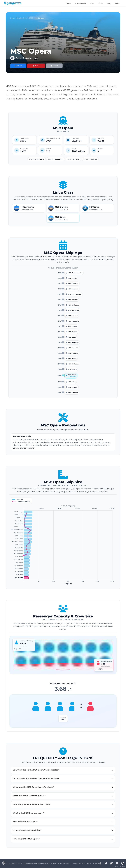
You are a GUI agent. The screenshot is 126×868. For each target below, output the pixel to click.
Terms (89, 863)
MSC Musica (72, 369)
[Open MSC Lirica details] (97, 208)
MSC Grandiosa (73, 310)
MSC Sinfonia (73, 387)
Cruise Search (80, 3)
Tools (117, 3)
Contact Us (65, 863)
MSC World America (75, 273)
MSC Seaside (73, 326)
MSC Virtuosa (73, 300)
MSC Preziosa (73, 332)
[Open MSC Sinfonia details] (63, 208)
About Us (55, 863)
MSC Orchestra (73, 364)
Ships (92, 3)
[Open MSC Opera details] (63, 218)
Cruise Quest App (78, 863)
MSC (31, 18)
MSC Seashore (73, 289)
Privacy (96, 863)
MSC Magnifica (73, 343)
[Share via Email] (54, 66)
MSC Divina (72, 337)
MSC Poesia (72, 359)
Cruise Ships (22, 18)
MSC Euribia (72, 278)
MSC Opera (72, 375)
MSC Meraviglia (73, 321)
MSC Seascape (73, 284)
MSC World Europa (75, 294)
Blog (109, 3)
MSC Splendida (73, 348)
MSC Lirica (72, 382)
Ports (101, 3)
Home (68, 3)
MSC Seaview (73, 316)
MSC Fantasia (73, 353)
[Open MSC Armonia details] (29, 208)
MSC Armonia (73, 393)
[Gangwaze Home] (13, 3)
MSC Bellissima (73, 305)
